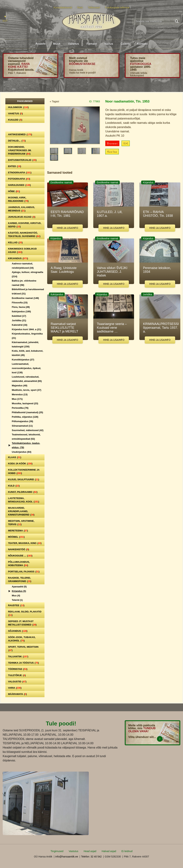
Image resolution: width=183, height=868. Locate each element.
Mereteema (18, 531)
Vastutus (74, 851)
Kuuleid (15, 120)
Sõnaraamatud (22, 426)
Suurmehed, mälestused (28, 430)
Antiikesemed (20, 134)
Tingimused (57, 851)
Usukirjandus (22, 452)
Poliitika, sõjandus (25, 417)
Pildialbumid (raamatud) (27, 412)
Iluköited (19, 316)
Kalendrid (20, 325)
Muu (17, 399)
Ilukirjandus (21, 311)
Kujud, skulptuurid (24, 479)
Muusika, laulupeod (25, 403)
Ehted (15, 166)
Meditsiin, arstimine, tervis (21, 523)
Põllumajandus (22, 421)
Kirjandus (18, 258)
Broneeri (112, 144)
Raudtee (16, 605)
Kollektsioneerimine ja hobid (24, 471)
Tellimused (94, 8)
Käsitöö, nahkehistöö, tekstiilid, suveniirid (24, 234)
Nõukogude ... (20, 556)
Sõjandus (18, 631)
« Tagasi (55, 101)
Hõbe (14, 191)
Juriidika (19, 320)
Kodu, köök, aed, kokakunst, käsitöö (28, 353)
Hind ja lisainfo (67, 228)
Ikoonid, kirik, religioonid (18, 199)
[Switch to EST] (5, 19)
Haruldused (19, 185)
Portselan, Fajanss (24, 572)
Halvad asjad (109, 851)
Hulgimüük (18, 107)
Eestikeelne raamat (25, 298)
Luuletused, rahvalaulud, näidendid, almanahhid (27, 379)
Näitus (109, 44)
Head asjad (90, 851)
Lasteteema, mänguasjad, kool (24, 500)
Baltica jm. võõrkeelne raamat (24, 283)
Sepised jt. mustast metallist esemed (22, 623)
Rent (80, 8)
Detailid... (17, 141)
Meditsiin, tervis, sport (27, 390)
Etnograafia (20, 173)
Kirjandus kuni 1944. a (26, 329)
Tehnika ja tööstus (23, 663)
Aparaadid (19, 587)
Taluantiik (18, 656)
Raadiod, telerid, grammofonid (20, 580)
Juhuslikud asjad (22, 217)
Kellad (15, 242)
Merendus (20, 394)
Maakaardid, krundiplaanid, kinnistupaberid (21, 511)
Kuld (14, 486)
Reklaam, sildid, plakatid (25, 613)
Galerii (125, 44)
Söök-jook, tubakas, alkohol (22, 639)
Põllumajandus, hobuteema (19, 564)
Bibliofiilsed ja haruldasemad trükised (28, 291)
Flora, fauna (21, 307)
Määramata (17, 694)
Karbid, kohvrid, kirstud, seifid (25, 225)
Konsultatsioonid (63, 8)
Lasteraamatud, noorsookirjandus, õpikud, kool (26, 368)
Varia (15, 688)
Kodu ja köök (20, 464)
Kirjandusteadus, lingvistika (27, 336)
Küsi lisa (112, 152)
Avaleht (40, 44)
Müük (57, 44)
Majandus (20, 386)
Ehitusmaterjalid (22, 160)
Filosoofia (20, 303)
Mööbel (16, 537)
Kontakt (142, 44)
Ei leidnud (127, 851)
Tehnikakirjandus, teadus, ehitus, (26, 445)
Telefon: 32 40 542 (91, 857)
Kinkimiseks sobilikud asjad (22, 250)
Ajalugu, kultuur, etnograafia (28, 274)
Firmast (92, 44)
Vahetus (74, 44)
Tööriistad (18, 669)
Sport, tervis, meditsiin (23, 649)
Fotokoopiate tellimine (117, 8)
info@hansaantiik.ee (67, 857)
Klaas (15, 457)
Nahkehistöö (19, 549)
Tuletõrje (17, 675)
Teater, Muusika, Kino (25, 543)
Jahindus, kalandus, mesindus (21, 209)
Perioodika (20, 408)
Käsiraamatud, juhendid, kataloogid (25, 344)
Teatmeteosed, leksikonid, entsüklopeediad (26, 437)
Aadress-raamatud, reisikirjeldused (23, 266)
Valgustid (17, 682)
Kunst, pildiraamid (23, 492)
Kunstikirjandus (23, 360)
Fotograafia (19, 179)
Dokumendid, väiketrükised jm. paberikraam (20, 150)
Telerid (17, 600)
